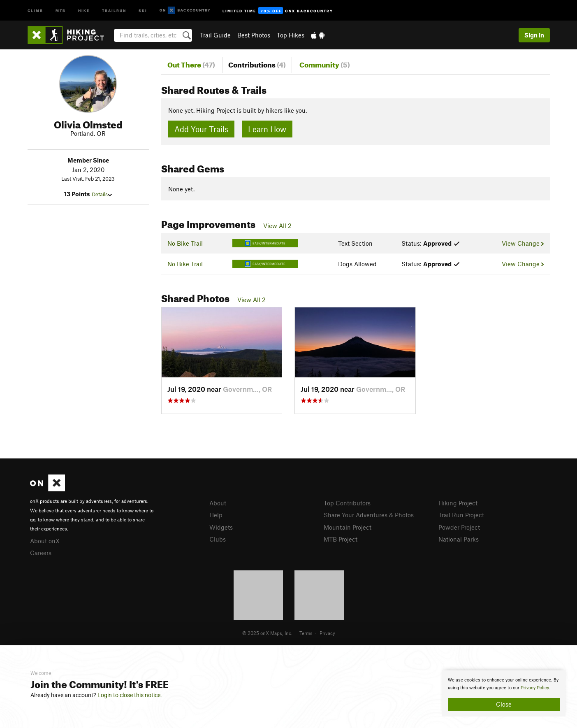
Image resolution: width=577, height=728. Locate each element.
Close (504, 704)
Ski (143, 10)
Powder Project (459, 527)
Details (102, 194)
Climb (35, 10)
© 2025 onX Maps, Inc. (267, 633)
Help (216, 515)
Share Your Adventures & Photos (369, 515)
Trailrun (114, 10)
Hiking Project (458, 503)
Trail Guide (215, 35)
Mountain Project (348, 527)
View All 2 (277, 226)
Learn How (267, 129)
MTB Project (341, 539)
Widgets (221, 527)
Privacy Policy (535, 688)
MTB (61, 10)
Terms (306, 633)
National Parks (459, 539)
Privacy (327, 633)
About (218, 503)
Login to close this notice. (130, 695)
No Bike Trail (185, 243)
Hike (84, 10)
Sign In (534, 35)
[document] (504, 693)
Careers (41, 553)
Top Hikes (291, 35)
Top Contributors (347, 503)
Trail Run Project (461, 515)
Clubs (218, 539)
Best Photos (254, 35)
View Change (523, 243)
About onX (45, 541)
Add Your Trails (201, 129)
